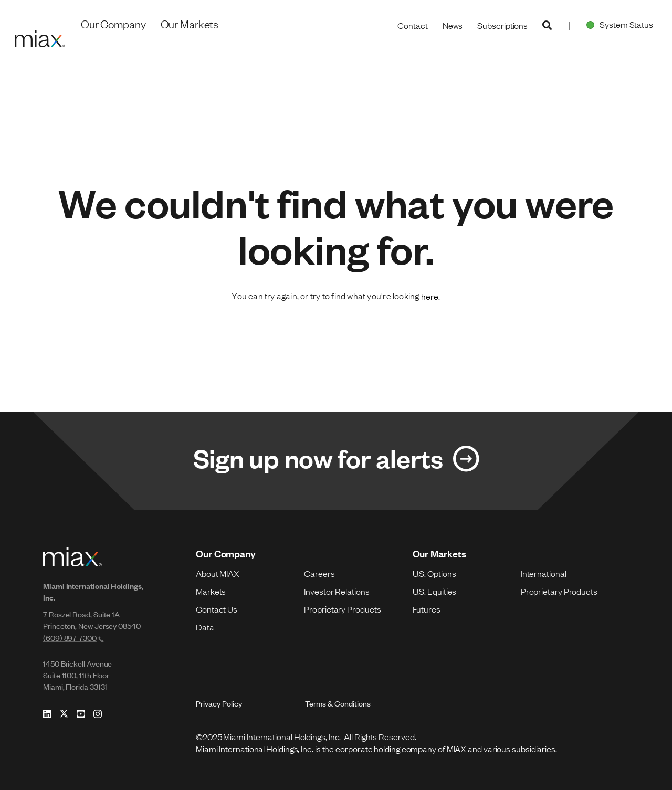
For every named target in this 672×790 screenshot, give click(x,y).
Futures (427, 609)
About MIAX (218, 573)
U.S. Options (434, 573)
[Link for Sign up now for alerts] (336, 461)
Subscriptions (502, 25)
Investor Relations (337, 591)
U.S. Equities (435, 591)
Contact (412, 25)
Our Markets (190, 23)
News (453, 25)
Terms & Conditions (338, 703)
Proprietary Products (342, 609)
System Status (618, 24)
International (544, 573)
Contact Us (217, 609)
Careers (319, 573)
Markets (211, 591)
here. (431, 296)
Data (205, 627)
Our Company (113, 23)
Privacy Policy (219, 703)
